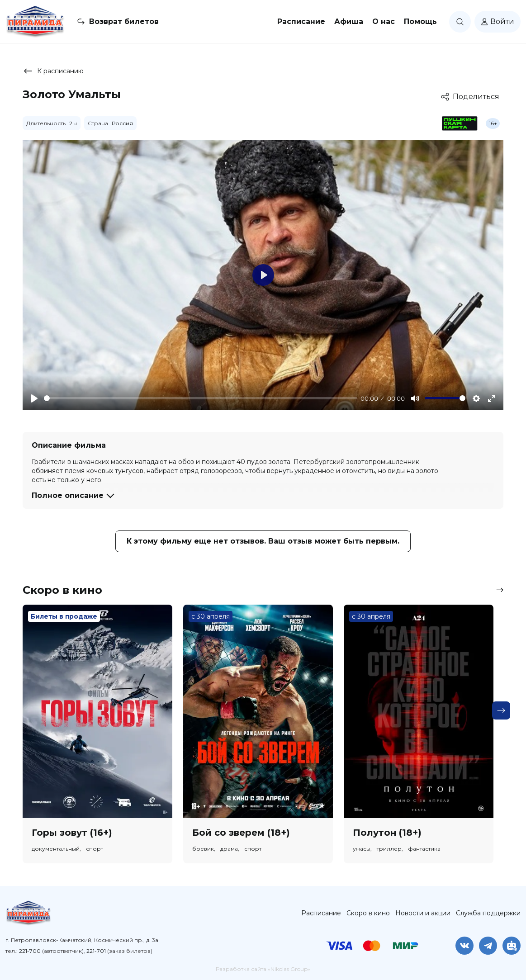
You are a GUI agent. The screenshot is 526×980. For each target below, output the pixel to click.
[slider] (201, 398)
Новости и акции (423, 913)
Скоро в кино (368, 913)
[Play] (34, 398)
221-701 (96, 951)
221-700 (30, 951)
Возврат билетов (124, 21)
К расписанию (53, 71)
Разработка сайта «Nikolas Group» (263, 969)
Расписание (301, 21)
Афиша (349, 21)
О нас (384, 21)
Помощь (420, 21)
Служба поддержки (488, 913)
